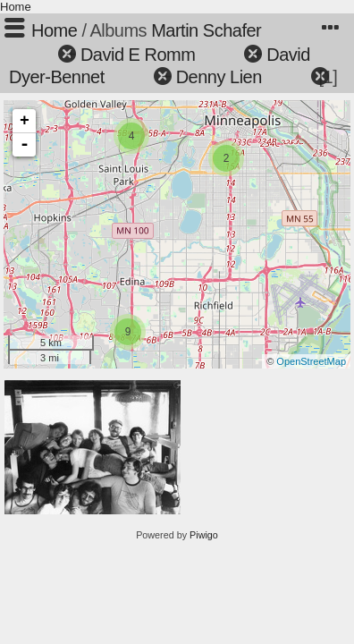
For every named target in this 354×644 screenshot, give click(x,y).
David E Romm (138, 55)
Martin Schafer (206, 30)
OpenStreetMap (311, 361)
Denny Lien (219, 77)
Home (16, 7)
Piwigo (204, 535)
